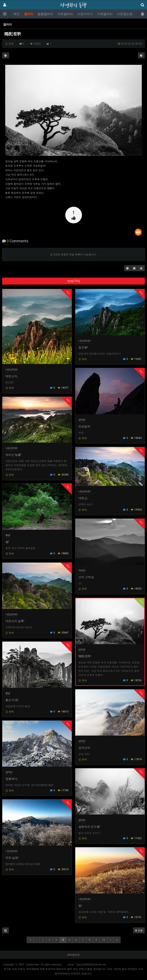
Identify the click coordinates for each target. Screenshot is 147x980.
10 (104, 940)
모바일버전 (74, 955)
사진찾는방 (125, 14)
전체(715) (74, 281)
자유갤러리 (65, 14)
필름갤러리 (45, 14)
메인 (17, 14)
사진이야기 (85, 14)
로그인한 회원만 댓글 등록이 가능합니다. (73, 254)
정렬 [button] (139, 930)
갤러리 (29, 14)
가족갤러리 (105, 14)
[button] (128, 268)
